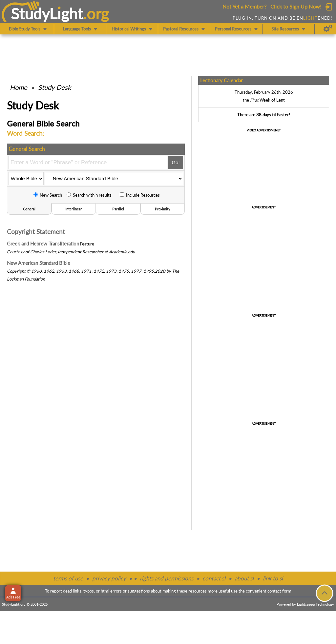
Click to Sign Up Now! (296, 6)
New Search (48, 195)
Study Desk (54, 87)
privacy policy (109, 578)
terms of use (68, 578)
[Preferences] (328, 29)
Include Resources (140, 195)
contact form (279, 591)
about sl (244, 578)
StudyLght (47, 13)
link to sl (273, 578)
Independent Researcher (81, 252)
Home (19, 87)
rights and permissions (167, 578)
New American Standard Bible (39, 263)
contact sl (214, 578)
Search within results (89, 195)
